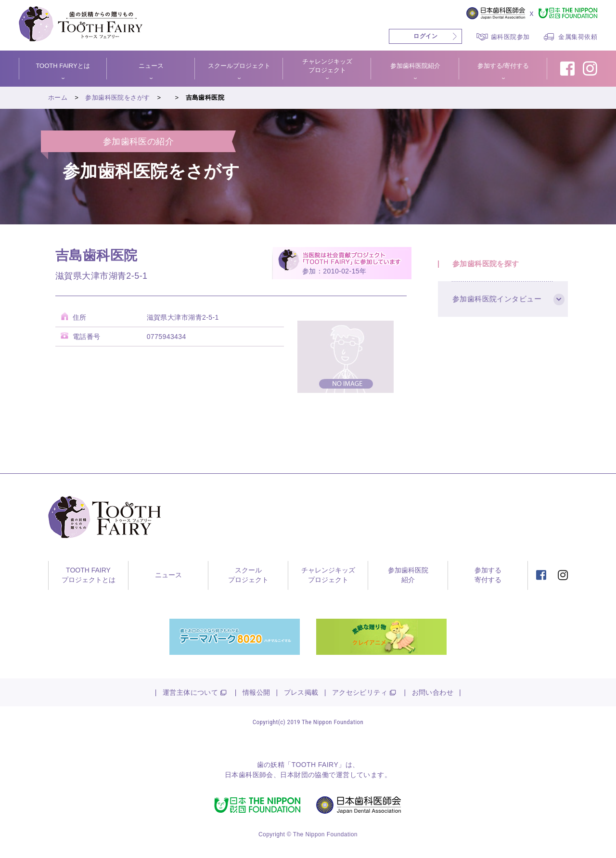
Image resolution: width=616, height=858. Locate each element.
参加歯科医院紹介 (415, 66)
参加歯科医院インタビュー (497, 299)
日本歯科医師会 (249, 775)
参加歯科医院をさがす (117, 97)
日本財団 (294, 775)
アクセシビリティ (360, 692)
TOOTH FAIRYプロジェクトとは (89, 575)
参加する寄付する (488, 575)
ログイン (425, 36)
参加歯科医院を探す (486, 264)
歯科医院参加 (510, 37)
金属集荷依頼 (578, 37)
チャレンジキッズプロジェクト (327, 66)
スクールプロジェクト (239, 66)
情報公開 (257, 692)
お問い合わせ (433, 692)
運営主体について (190, 692)
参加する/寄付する (503, 66)
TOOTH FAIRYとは (63, 66)
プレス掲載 (301, 692)
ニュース (151, 66)
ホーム (58, 97)
